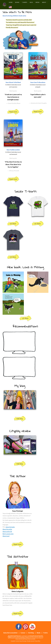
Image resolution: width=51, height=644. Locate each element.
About (44, 2)
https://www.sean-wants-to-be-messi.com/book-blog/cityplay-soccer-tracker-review (20, 464)
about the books (10, 527)
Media (37, 2)
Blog (31, 2)
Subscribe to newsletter (10, 633)
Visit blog (31, 633)
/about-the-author (18, 545)
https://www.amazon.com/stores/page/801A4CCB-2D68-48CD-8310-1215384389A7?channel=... (13, 224)
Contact (23, 633)
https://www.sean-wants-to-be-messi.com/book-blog (20, 419)
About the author (7, 529)
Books (17, 2)
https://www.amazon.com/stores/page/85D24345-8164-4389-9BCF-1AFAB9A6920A (25, 319)
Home (11, 2)
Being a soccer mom (8, 534)
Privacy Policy (37, 641)
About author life (7, 532)
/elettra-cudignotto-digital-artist (18, 614)
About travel (6, 536)
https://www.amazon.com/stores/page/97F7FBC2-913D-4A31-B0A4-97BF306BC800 (13, 112)
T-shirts (25, 2)
